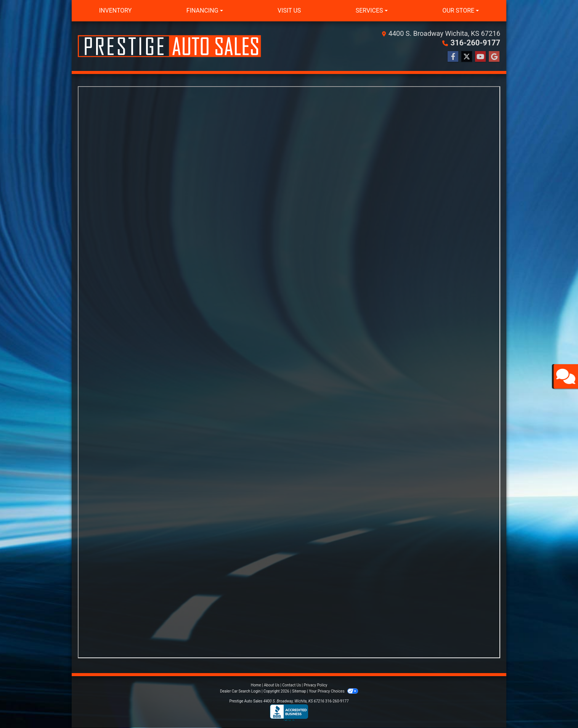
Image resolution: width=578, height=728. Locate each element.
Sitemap (299, 691)
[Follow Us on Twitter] (467, 57)
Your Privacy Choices (333, 691)
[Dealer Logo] (169, 46)
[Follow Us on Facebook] (453, 57)
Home (256, 685)
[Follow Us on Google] (494, 57)
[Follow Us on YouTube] (480, 57)
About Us (272, 685)
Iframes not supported (289, 372)
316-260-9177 (475, 43)
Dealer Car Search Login (240, 691)
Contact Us (291, 685)
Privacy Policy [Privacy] (316, 685)
